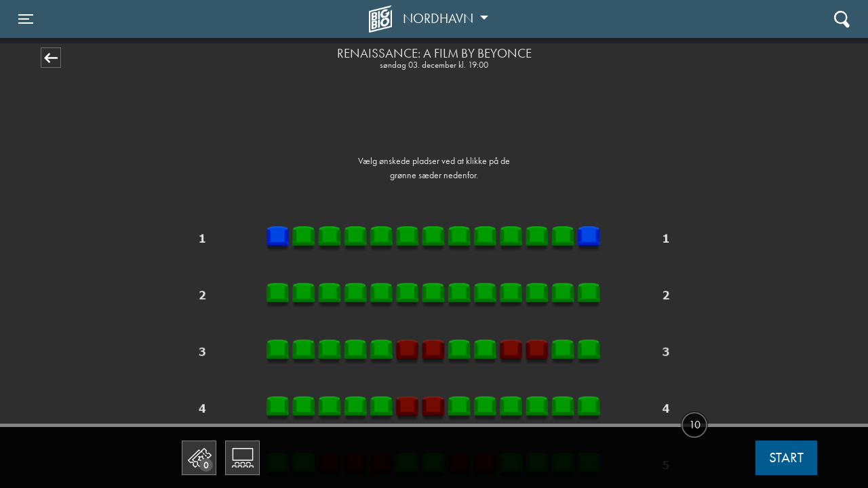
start (786, 457)
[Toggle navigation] (26, 19)
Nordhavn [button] (440, 18)
